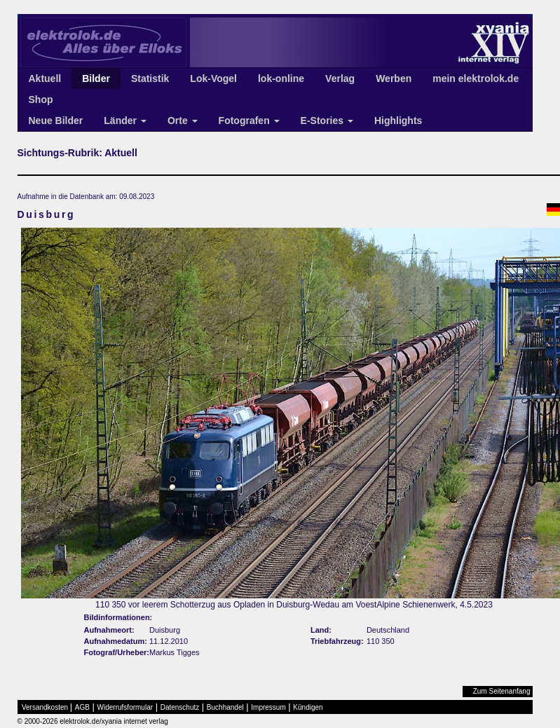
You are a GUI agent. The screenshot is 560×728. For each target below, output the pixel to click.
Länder (125, 121)
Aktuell (45, 78)
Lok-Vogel (213, 78)
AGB (82, 707)
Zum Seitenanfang (502, 691)
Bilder (96, 78)
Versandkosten (45, 707)
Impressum (268, 707)
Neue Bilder (56, 121)
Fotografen (249, 121)
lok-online (281, 78)
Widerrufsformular (125, 707)
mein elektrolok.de (476, 78)
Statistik (150, 78)
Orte (183, 121)
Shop (41, 99)
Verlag (340, 78)
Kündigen (308, 707)
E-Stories (327, 121)
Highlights (398, 121)
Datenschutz (180, 707)
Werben (394, 78)
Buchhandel (225, 707)
